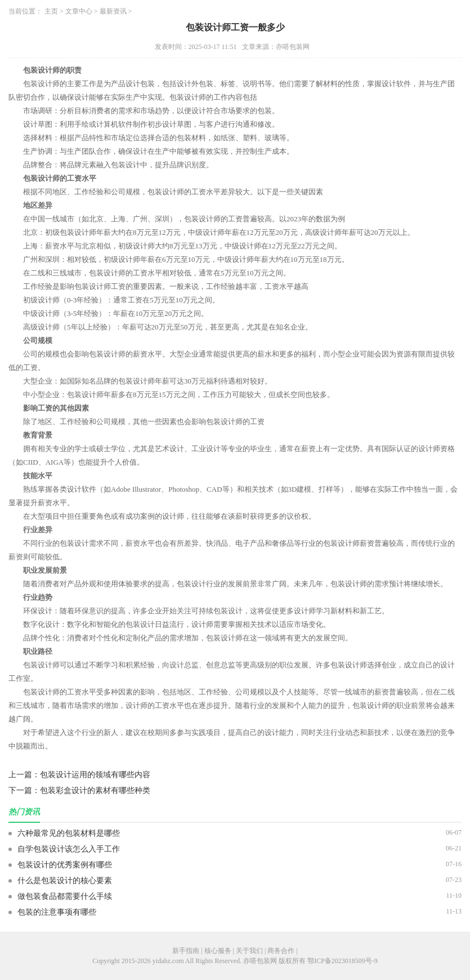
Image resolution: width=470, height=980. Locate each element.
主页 (51, 11)
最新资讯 (113, 11)
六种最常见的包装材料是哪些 (69, 833)
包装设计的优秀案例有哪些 (65, 865)
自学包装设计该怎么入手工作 (69, 849)
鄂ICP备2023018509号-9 (343, 961)
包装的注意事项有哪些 (57, 912)
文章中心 (79, 11)
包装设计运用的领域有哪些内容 (95, 775)
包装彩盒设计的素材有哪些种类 (95, 790)
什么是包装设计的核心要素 (65, 881)
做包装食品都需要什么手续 (65, 896)
